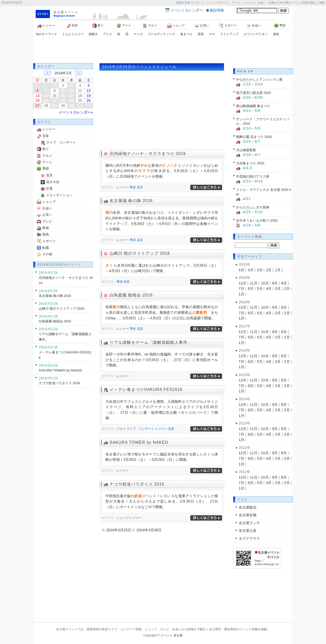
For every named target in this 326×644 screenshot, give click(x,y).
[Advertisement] (163, 50)
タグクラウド (249, 538)
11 (80, 91)
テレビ (47, 221)
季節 (280, 26)
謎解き (93, 34)
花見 (140, 187)
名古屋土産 (248, 531)
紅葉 (49, 188)
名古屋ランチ (249, 523)
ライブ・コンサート (140, 429)
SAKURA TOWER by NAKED (139, 442)
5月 (241, 270)
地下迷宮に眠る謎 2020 (253, 93)
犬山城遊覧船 (246, 150)
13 (37, 96)
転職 (46, 248)
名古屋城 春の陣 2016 (131, 201)
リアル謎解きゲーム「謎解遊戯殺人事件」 (151, 342)
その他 (47, 254)
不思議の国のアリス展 (253, 176)
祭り (98, 26)
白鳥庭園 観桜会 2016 (131, 295)
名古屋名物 (248, 515)
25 (80, 101)
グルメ (150, 26)
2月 (269, 270)
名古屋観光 (248, 507)
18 (80, 96)
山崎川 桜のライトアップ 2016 (140, 253)
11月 (254, 283)
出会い (254, 26)
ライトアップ (229, 34)
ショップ (176, 26)
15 (55, 96)
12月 (242, 283)
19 (89, 96)
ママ (212, 34)
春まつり (186, 34)
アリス (107, 34)
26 (89, 101)
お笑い (202, 26)
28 (46, 106)
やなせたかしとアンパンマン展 (259, 80)
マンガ (138, 34)
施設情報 (217, 10)
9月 (275, 283)
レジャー (46, 26)
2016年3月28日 (149, 530)
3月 (260, 270)
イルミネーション (59, 195)
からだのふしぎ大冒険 (253, 207)
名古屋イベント (66, 12)
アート (124, 26)
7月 (241, 289)
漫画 (276, 34)
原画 (201, 34)
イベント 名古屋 (172, 635)
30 (63, 106)
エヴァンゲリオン (256, 34)
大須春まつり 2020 (250, 163)
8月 (284, 283)
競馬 (46, 234)
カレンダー (187, 10)
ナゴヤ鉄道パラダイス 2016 (137, 484)
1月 (278, 270)
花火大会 (53, 182)
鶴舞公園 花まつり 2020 (254, 137)
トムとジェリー (73, 34)
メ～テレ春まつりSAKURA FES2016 (146, 389)
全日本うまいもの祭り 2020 (257, 220)
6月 (251, 289)
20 (37, 101)
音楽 (72, 26)
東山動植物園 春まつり (253, 106)
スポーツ (228, 26)
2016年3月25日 (119, 530)
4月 (251, 270)
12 (89, 91)
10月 (265, 283)
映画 (46, 228)
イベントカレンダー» (76, 112)
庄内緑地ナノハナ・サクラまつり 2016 (148, 154)
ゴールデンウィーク (161, 34)
